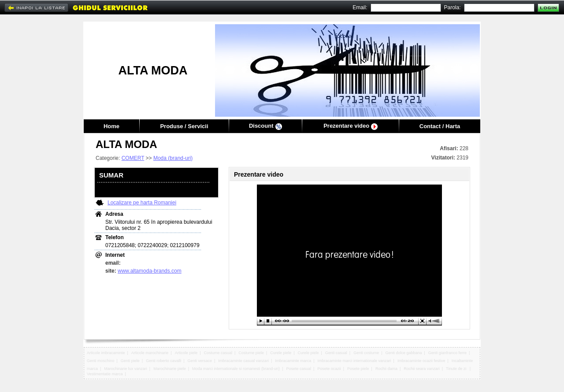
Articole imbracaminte (106, 353)
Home (111, 126)
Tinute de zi (457, 369)
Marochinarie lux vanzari (126, 369)
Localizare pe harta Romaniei (142, 203)
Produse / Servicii (184, 126)
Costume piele (251, 353)
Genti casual (336, 353)
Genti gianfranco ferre (447, 353)
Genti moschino (101, 361)
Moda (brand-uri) (173, 158)
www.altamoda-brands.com (150, 271)
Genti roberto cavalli (163, 361)
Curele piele (281, 353)
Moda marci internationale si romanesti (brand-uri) (236, 369)
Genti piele (130, 361)
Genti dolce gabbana (403, 353)
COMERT (133, 158)
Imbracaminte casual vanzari (243, 361)
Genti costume (366, 353)
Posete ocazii (329, 369)
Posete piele (358, 369)
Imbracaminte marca (293, 361)
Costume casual (218, 353)
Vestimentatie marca (105, 374)
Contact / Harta (440, 126)
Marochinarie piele (170, 369)
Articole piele (186, 353)
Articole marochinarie (150, 353)
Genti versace (200, 361)
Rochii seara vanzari (422, 369)
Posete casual (299, 369)
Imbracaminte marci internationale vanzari (354, 361)
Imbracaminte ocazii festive (421, 361)
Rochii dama (386, 369)
